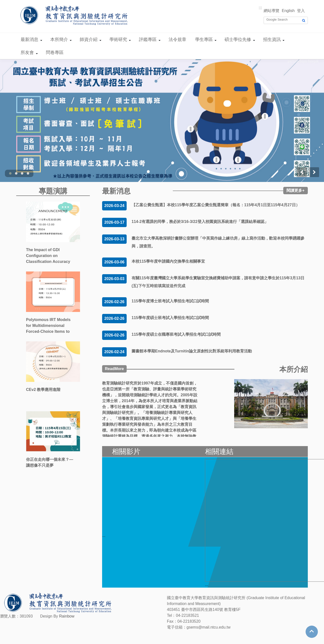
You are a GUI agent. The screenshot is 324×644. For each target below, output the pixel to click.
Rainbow (67, 616)
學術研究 (118, 39)
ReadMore (114, 369)
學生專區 (204, 39)
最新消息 (29, 39)
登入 (301, 11)
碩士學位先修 (238, 39)
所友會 (27, 52)
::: (260, 8)
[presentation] (302, 172)
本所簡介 (59, 39)
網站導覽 (271, 11)
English (288, 11)
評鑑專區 (148, 39)
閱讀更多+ (295, 190)
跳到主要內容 (12, 3)
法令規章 (177, 39)
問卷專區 (55, 52)
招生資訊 (272, 39)
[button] (10, 173)
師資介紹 (89, 39)
